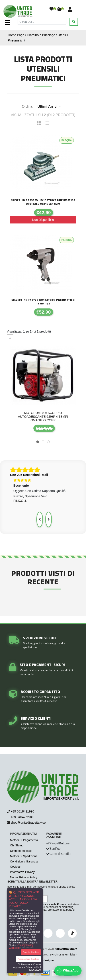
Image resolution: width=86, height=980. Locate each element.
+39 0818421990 (23, 811)
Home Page (16, 35)
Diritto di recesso (21, 851)
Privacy (61, 904)
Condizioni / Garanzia (24, 861)
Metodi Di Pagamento (24, 840)
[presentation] (40, 519)
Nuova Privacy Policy (24, 877)
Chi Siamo (17, 845)
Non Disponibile (43, 220)
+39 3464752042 (20, 817)
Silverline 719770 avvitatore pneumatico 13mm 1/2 (43, 302)
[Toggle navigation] (7, 23)
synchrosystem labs (63, 954)
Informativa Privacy (22, 872)
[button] (38, 442)
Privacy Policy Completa (21, 947)
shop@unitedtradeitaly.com (30, 823)
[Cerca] (42, 22)
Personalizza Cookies (28, 959)
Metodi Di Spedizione (24, 856)
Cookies (15, 867)
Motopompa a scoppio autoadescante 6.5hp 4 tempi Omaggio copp (43, 417)
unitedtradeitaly (66, 949)
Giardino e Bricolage (41, 35)
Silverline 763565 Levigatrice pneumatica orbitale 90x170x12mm (43, 202)
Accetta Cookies (31, 952)
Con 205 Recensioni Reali (29, 475)
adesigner (48, 960)
